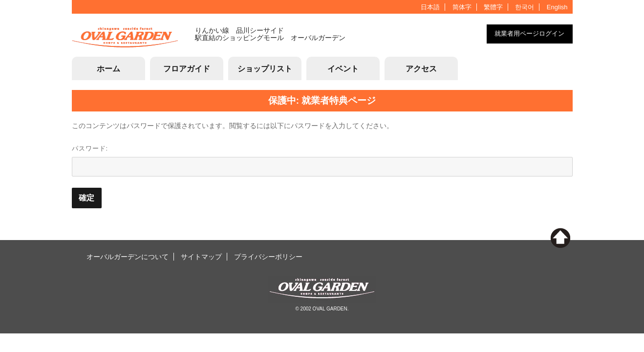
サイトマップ (201, 257)
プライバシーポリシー (268, 257)
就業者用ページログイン (529, 33)
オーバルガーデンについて (128, 257)
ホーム (108, 69)
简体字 (462, 7)
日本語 (430, 7)
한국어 (525, 7)
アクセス (421, 69)
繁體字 (493, 7)
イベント (343, 69)
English (557, 7)
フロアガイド (187, 69)
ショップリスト (265, 69)
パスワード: (322, 161)
